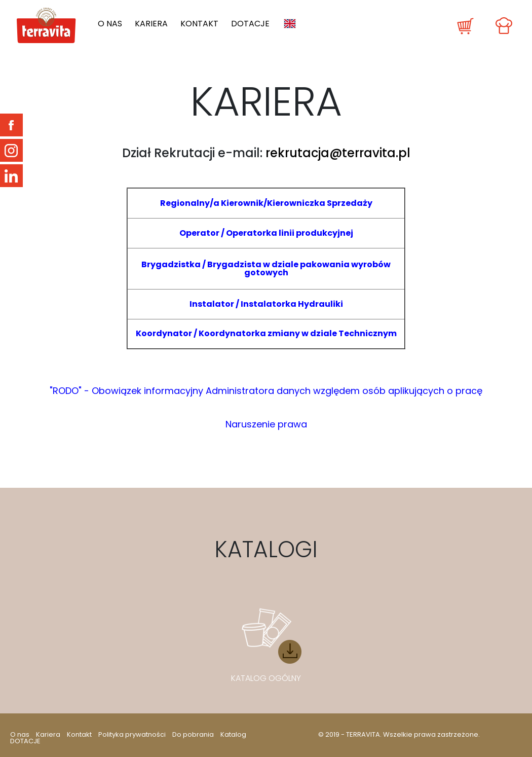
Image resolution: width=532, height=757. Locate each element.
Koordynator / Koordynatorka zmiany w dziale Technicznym (266, 333)
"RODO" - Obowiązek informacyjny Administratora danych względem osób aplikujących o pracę (266, 391)
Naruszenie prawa (266, 424)
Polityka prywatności (132, 734)
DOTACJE (250, 24)
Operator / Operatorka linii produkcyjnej (266, 233)
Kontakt (199, 24)
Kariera (151, 24)
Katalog (233, 734)
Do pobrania (193, 734)
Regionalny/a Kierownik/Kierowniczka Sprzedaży (266, 203)
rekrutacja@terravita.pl (338, 153)
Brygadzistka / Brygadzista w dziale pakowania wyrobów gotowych (266, 268)
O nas (110, 24)
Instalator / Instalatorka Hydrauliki (266, 304)
